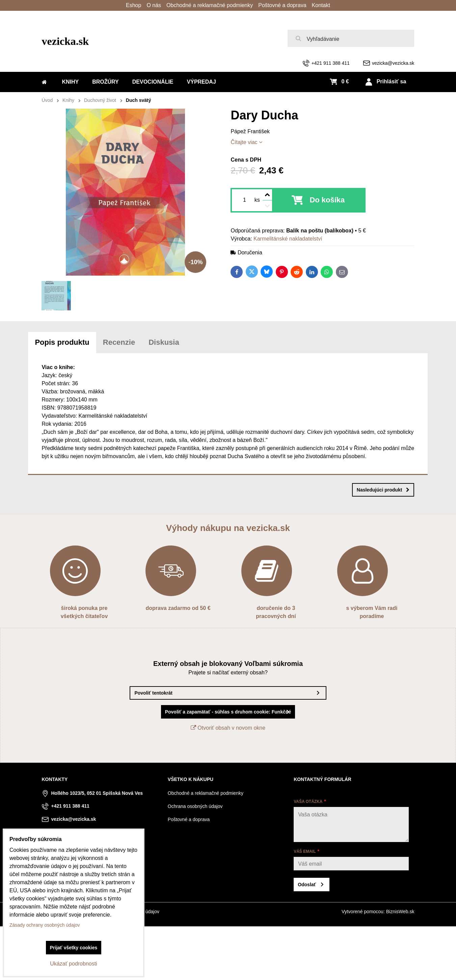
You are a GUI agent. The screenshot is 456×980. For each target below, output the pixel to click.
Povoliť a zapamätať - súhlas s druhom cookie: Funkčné (228, 712)
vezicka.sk (65, 41)
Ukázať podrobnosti (73, 964)
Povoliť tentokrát (153, 693)
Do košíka (327, 200)
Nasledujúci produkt (383, 490)
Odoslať (307, 885)
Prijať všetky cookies (74, 948)
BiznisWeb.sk (400, 912)
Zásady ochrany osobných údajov (45, 925)
